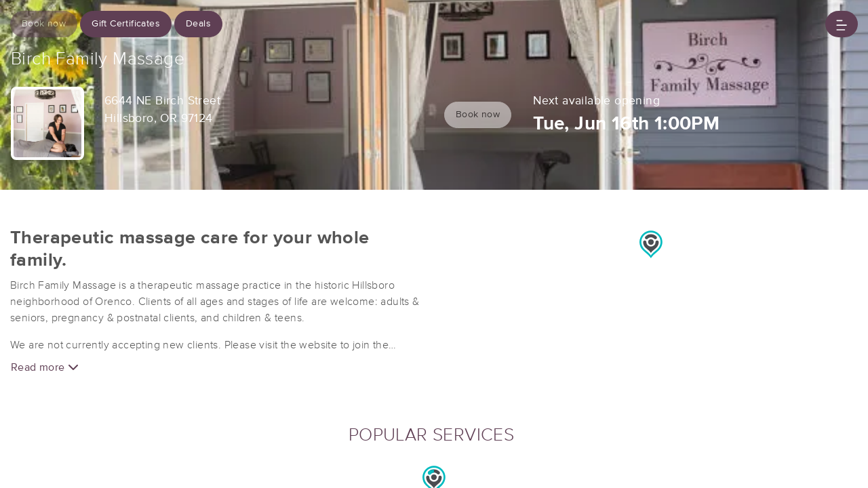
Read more (45, 367)
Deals (198, 24)
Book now (44, 24)
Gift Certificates (126, 24)
